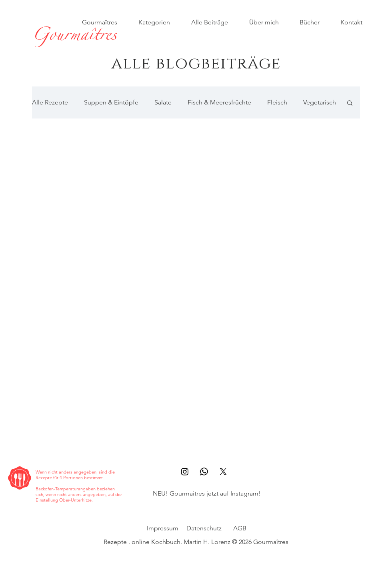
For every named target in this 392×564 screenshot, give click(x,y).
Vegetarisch (320, 102)
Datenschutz (204, 528)
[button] (350, 103)
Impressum (163, 528)
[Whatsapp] (204, 472)
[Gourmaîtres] (74, 37)
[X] (223, 472)
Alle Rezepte (50, 102)
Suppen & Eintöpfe (111, 102)
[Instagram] (185, 472)
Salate (163, 102)
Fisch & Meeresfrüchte (219, 102)
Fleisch (277, 102)
